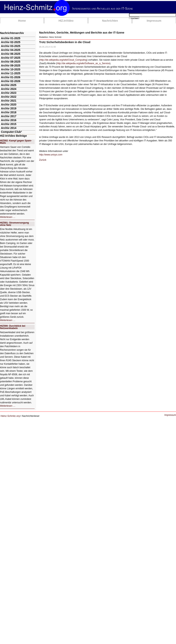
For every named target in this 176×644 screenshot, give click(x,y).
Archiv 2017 (9, 116)
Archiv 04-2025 (11, 50)
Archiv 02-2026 (11, 81)
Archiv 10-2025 (11, 69)
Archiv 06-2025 (11, 54)
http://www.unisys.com (51, 155)
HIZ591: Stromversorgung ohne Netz (14, 224)
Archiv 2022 (9, 97)
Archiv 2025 (9, 85)
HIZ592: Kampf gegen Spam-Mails (16, 142)
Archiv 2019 (9, 108)
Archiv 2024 (9, 89)
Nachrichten (110, 21)
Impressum (154, 21)
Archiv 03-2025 (11, 46)
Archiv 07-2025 (11, 58)
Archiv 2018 (9, 112)
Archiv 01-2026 (11, 77)
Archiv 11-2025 (11, 73)
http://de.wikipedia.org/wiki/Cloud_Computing (63, 60)
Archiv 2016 (9, 120)
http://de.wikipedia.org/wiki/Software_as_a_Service (83, 63)
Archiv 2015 (9, 124)
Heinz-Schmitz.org (10, 416)
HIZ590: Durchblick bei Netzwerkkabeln (13, 327)
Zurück (43, 160)
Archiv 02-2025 (11, 42)
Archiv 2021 (9, 101)
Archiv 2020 (9, 105)
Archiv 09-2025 (11, 66)
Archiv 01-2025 (11, 38)
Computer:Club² (11, 132)
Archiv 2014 (9, 128)
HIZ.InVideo (66, 21)
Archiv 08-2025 (11, 62)
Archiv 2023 (9, 93)
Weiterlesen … (8, 217)
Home (22, 21)
